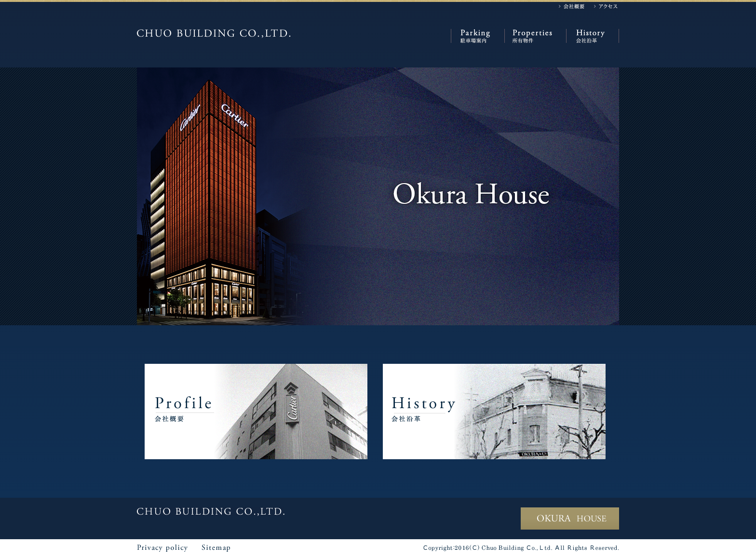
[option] (378, 196)
